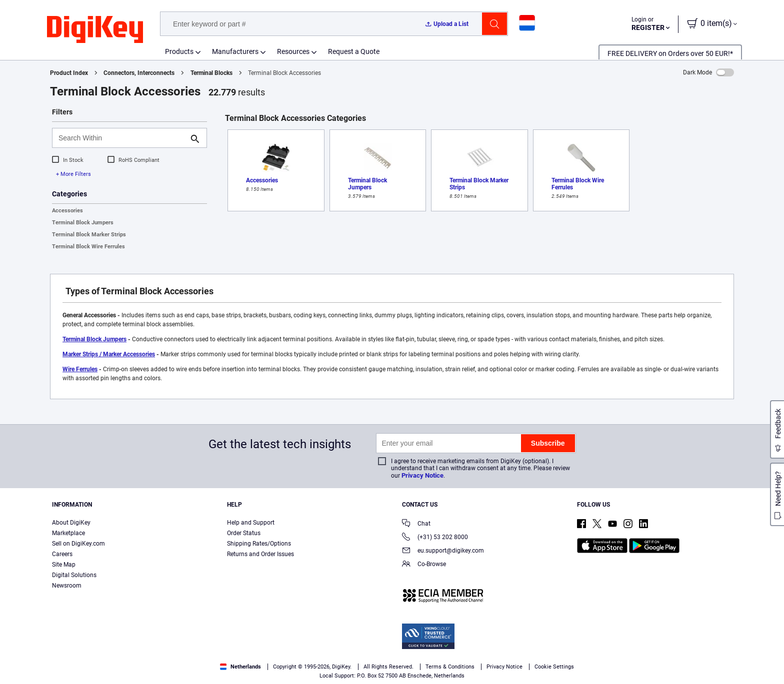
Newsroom (67, 586)
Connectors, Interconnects (139, 73)
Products (179, 51)
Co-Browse (424, 565)
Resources (293, 51)
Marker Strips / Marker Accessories (109, 354)
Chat (416, 524)
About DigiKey (71, 523)
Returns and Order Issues (260, 554)
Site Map (64, 565)
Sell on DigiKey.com (78, 544)
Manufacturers (235, 51)
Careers (62, 554)
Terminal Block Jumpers (83, 223)
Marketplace (68, 533)
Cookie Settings (554, 667)
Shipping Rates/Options (259, 544)
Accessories (67, 211)
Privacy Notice (422, 475)
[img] (95, 30)
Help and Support (251, 523)
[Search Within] (121, 138)
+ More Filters (73, 174)
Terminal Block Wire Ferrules (88, 247)
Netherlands (240, 667)
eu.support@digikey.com (443, 551)
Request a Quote (354, 51)
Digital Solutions (74, 575)
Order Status (244, 533)
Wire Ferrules (80, 369)
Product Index (69, 73)
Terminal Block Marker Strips (89, 235)
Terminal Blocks (211, 73)
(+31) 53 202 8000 (435, 538)
